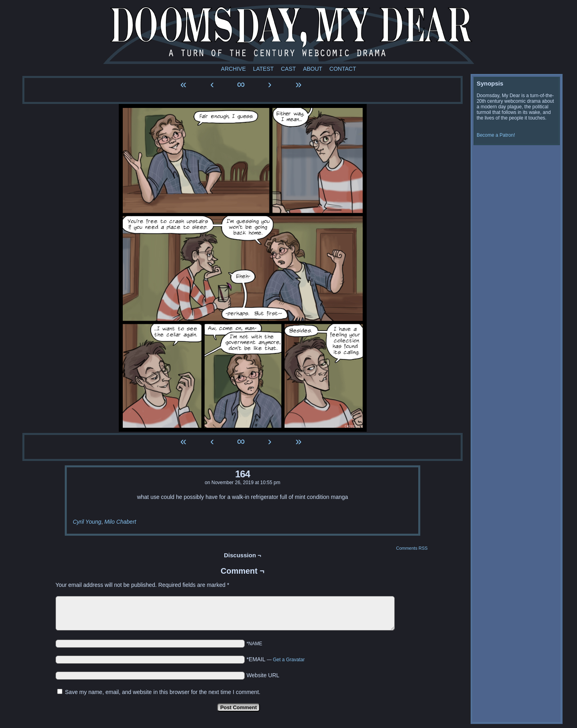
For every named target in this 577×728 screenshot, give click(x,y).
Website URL (263, 675)
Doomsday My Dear (289, 34)
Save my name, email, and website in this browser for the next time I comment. (163, 692)
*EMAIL (276, 659)
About (313, 69)
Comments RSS (412, 548)
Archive (234, 69)
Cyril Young (87, 522)
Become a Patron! (496, 135)
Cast (288, 69)
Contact (343, 69)
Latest (264, 69)
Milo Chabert (120, 522)
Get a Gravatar (289, 660)
